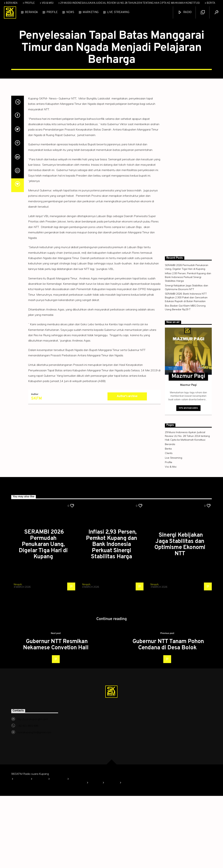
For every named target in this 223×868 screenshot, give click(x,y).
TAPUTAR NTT (111, 60)
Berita (210, 3)
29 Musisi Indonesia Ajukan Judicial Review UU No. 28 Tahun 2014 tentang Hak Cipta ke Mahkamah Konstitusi (129, 3)
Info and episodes (188, 480)
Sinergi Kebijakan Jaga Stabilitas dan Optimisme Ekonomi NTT (180, 617)
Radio (185, 12)
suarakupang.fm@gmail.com (34, 804)
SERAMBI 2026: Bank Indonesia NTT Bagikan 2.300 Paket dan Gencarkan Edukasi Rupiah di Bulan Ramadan (186, 370)
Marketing (91, 12)
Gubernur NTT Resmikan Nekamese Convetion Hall (56, 717)
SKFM (36, 471)
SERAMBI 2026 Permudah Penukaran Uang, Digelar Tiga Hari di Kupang (43, 617)
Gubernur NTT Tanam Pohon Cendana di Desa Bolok (168, 717)
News (70, 12)
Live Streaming (118, 12)
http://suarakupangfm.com (33, 791)
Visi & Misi (46, 3)
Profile (28, 3)
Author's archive (127, 468)
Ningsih (18, 656)
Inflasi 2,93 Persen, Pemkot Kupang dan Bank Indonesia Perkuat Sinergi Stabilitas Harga (188, 349)
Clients (169, 525)
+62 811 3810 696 (28, 798)
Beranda (11, 3)
